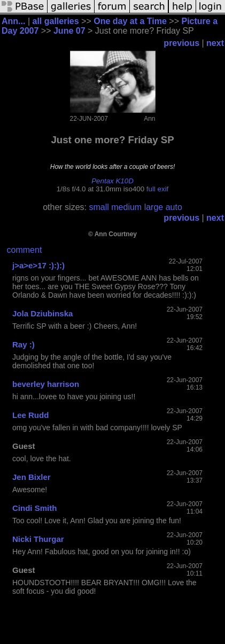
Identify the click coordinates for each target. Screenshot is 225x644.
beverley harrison (46, 384)
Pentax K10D (112, 181)
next (215, 43)
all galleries (55, 21)
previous (181, 43)
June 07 (69, 31)
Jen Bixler (32, 477)
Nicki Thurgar (38, 539)
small (99, 207)
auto (174, 207)
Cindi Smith (34, 508)
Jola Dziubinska (42, 313)
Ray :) (24, 344)
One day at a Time (130, 21)
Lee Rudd (30, 415)
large (154, 207)
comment (25, 250)
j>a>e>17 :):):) (38, 265)
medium (126, 207)
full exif (157, 189)
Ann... (13, 21)
